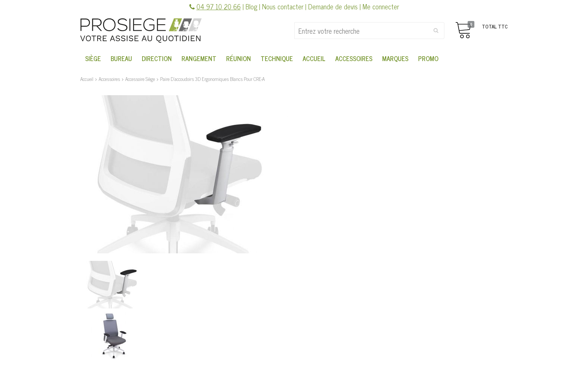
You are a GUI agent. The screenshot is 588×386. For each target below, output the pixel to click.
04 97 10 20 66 (219, 6)
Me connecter (381, 6)
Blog (251, 6)
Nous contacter (283, 6)
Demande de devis (333, 6)
